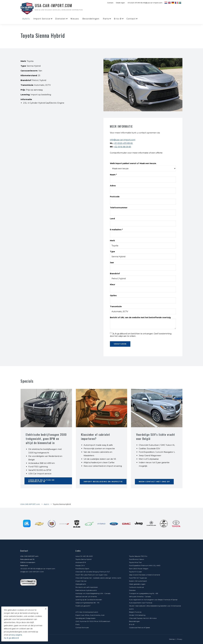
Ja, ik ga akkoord (11, 638)
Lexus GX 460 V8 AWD (84, 556)
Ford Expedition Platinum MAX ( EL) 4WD (145, 565)
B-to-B (118, 19)
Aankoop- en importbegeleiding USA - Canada (93, 593)
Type (112, 252)
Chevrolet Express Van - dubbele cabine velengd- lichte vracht (98, 578)
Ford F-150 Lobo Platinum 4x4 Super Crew (91, 575)
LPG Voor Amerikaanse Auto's (87, 612)
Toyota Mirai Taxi (135, 562)
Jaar (112, 263)
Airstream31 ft (81, 562)
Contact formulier (82, 628)
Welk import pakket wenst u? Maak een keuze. (133, 163)
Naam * (113, 175)
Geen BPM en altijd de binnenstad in (41, 481)
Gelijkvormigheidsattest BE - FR (87, 603)
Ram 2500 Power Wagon (139, 569)
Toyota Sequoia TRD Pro (138, 556)
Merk (112, 241)
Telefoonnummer (119, 208)
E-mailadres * (116, 230)
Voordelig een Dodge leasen (86, 618)
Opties (113, 296)
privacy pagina (15, 635)
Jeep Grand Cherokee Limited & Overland (144, 575)
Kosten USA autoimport (138, 581)
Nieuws (75, 19)
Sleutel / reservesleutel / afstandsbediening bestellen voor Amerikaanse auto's (155, 607)
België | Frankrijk (135, 612)
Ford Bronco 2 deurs (137, 559)
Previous (107, 82)
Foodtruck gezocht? (83, 606)
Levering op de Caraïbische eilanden (89, 600)
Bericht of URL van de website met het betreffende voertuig (140, 317)
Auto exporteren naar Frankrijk (141, 603)
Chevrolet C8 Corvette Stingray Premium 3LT (93, 572)
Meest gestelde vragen (137, 584)
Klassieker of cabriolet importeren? (96, 437)
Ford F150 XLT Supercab (138, 578)
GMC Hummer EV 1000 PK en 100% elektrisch (93, 621)
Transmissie (116, 306)
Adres (113, 186)
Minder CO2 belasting (137, 615)
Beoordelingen (91, 19)
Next (179, 82)
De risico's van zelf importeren (87, 587)
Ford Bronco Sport (82, 569)
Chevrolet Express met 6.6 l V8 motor (143, 618)
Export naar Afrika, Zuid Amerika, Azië (90, 615)
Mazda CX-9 (80, 565)
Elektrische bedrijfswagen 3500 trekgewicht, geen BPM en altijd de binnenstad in (46, 439)
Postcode (115, 197)
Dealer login (120, 3)
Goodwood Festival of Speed (139, 628)
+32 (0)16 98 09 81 (122, 147)
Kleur (113, 285)
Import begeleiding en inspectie (103, 482)
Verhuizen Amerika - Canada (140, 596)
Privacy (180, 639)
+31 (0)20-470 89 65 (123, 143)
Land (112, 219)
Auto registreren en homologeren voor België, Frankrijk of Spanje (153, 600)
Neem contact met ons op (154, 482)
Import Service (42, 19)
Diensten (60, 19)
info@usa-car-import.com (123, 140)
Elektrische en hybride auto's (86, 590)
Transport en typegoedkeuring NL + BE (144, 593)
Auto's (26, 19)
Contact (110, 3)
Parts (106, 19)
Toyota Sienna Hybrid (83, 559)
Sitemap (172, 639)
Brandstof (115, 274)
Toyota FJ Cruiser (135, 572)
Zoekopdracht (81, 584)
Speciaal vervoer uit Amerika (86, 596)
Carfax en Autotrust (137, 587)
